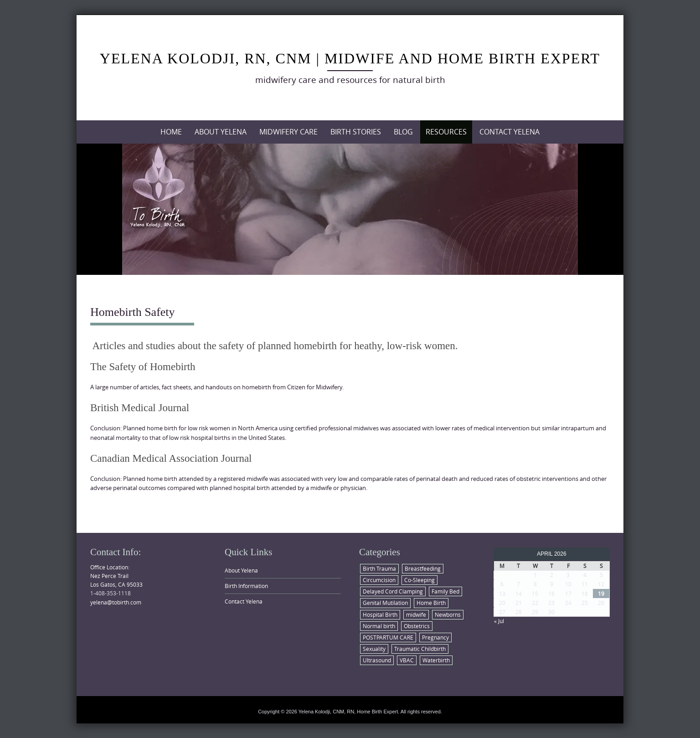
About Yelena (221, 132)
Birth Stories (356, 132)
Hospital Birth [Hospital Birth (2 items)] (380, 614)
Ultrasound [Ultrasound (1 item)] (377, 660)
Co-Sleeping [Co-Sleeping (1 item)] (419, 580)
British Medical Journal (140, 408)
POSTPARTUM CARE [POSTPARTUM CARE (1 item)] (388, 637)
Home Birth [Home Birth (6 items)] (431, 603)
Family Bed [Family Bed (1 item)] (445, 591)
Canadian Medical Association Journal (171, 458)
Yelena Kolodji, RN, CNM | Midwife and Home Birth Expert (350, 58)
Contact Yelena (510, 132)
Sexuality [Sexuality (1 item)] (374, 649)
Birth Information (246, 586)
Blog (403, 132)
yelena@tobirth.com (116, 602)
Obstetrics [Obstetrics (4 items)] (417, 626)
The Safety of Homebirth (143, 367)
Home (171, 132)
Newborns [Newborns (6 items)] (448, 614)
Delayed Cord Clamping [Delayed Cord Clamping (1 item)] (393, 591)
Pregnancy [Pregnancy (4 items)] (435, 637)
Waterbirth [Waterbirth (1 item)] (436, 660)
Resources (446, 132)
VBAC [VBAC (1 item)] (407, 660)
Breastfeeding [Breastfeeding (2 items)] (423, 568)
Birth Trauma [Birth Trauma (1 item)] (379, 568)
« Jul (499, 621)
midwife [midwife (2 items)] (416, 614)
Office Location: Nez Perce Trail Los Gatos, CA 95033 (116, 576)
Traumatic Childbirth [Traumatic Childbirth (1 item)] (420, 649)
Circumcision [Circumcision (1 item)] (379, 580)
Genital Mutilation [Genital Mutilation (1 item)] (385, 603)
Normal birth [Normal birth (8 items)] (379, 626)
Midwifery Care (288, 132)
